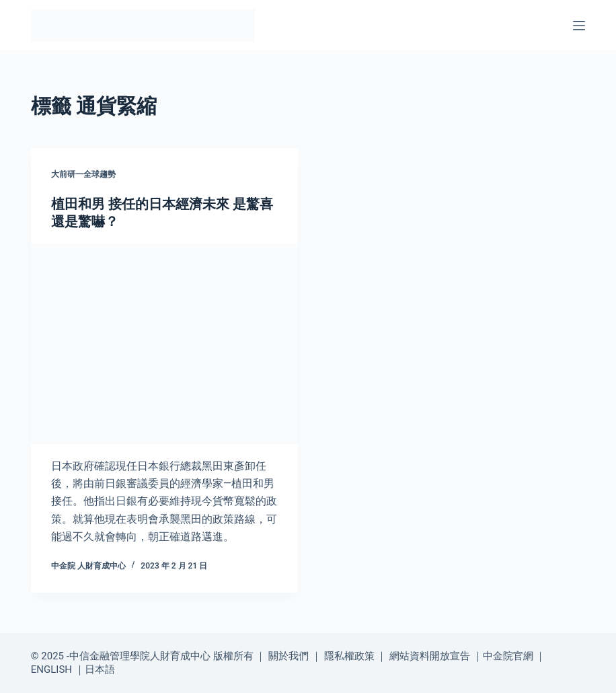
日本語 (100, 669)
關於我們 (288, 656)
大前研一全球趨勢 (83, 174)
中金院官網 (508, 656)
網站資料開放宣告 (430, 656)
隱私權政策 (349, 656)
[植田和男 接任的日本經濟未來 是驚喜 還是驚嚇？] (164, 344)
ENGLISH (51, 669)
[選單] (579, 26)
